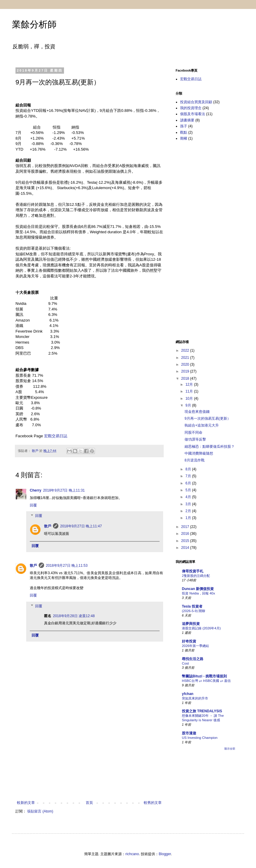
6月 (189, 483)
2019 (186, 371)
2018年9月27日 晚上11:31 (64, 490)
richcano (132, 854)
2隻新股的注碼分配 (196, 576)
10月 (190, 399)
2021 (186, 358)
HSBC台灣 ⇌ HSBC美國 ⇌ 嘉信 (206, 681)
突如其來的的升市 (195, 698)
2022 (186, 350)
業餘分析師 (34, 24)
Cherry (36, 490)
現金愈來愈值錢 (197, 412)
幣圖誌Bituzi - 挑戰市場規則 (204, 676)
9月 (189, 405)
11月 (190, 391)
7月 (189, 476)
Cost (185, 663)
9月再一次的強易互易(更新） (208, 418)
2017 (186, 527)
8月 (189, 469)
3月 (189, 504)
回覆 (33, 505)
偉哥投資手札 (193, 571)
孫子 (184, 126)
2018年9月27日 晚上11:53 (67, 566)
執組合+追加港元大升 (202, 425)
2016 (186, 534)
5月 (189, 490)
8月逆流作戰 (195, 460)
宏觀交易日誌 (56, 436)
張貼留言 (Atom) (40, 811)
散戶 (48, 526)
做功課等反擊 (195, 439)
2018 (186, 379)
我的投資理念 (191, 108)
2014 (186, 548)
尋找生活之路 (193, 659)
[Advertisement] (89, 763)
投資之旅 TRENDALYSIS (202, 711)
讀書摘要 (187, 120)
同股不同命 (193, 433)
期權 (184, 138)
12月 (190, 384)
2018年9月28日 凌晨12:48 (74, 616)
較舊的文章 (153, 803)
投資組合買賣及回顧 (196, 102)
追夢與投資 (191, 624)
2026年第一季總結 (195, 646)
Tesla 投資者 (192, 606)
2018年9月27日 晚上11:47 (81, 526)
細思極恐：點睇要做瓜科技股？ (210, 447)
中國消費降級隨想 (199, 453)
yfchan (188, 694)
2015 (186, 541)
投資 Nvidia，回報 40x (198, 593)
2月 (189, 511)
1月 (189, 518)
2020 (186, 365)
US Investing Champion (200, 738)
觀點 (184, 132)
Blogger (165, 854)
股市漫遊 (189, 733)
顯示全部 (230, 749)
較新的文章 (26, 803)
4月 (189, 497)
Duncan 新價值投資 (198, 589)
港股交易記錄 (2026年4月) (201, 628)
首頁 (89, 803)
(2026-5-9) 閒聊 (193, 611)
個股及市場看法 (193, 114)
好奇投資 (189, 641)
